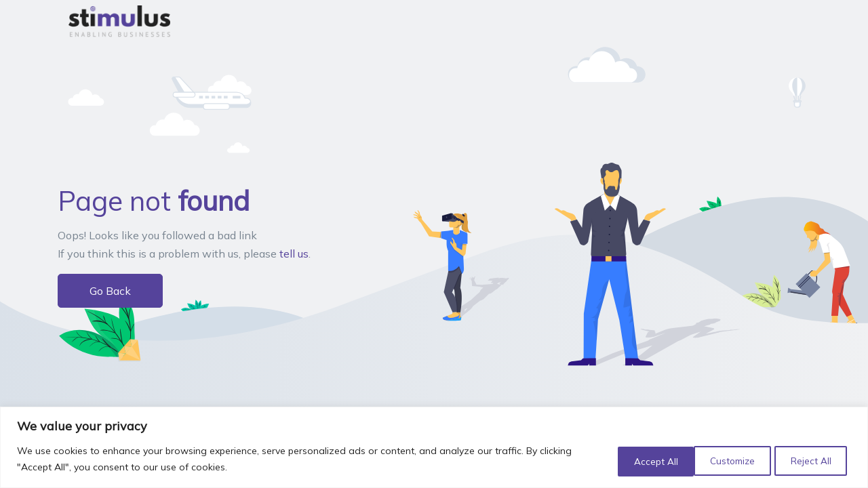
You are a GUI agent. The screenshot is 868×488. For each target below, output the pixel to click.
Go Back (110, 291)
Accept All (809, 460)
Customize (634, 460)
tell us (294, 253)
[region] (434, 448)
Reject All (722, 460)
